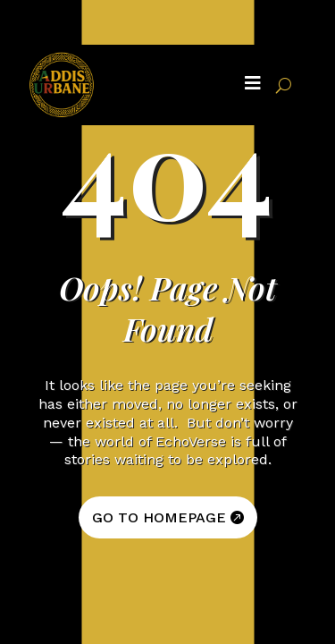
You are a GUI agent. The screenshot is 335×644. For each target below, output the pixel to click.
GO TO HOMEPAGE (159, 517)
